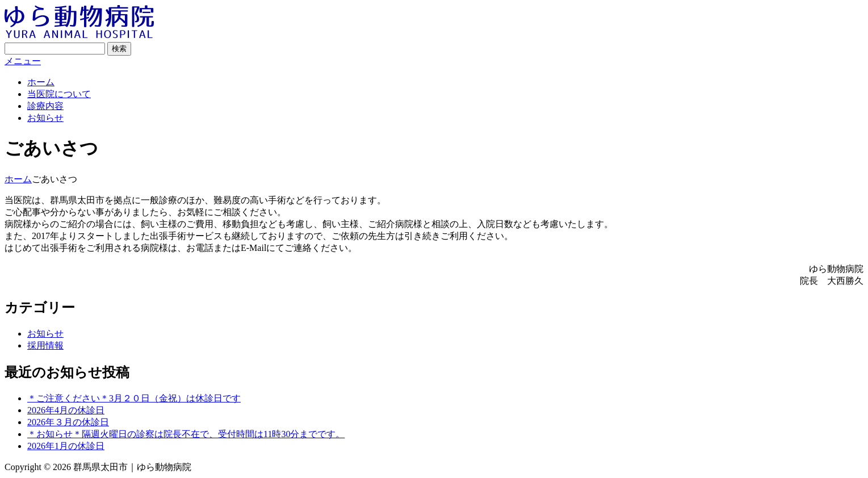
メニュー (23, 61)
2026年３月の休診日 (68, 422)
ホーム (41, 82)
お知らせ (45, 118)
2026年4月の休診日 (66, 410)
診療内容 (45, 106)
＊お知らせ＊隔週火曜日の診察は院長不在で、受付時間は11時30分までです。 (186, 434)
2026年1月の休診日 (66, 446)
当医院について (59, 94)
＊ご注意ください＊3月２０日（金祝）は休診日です (134, 398)
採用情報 (45, 345)
